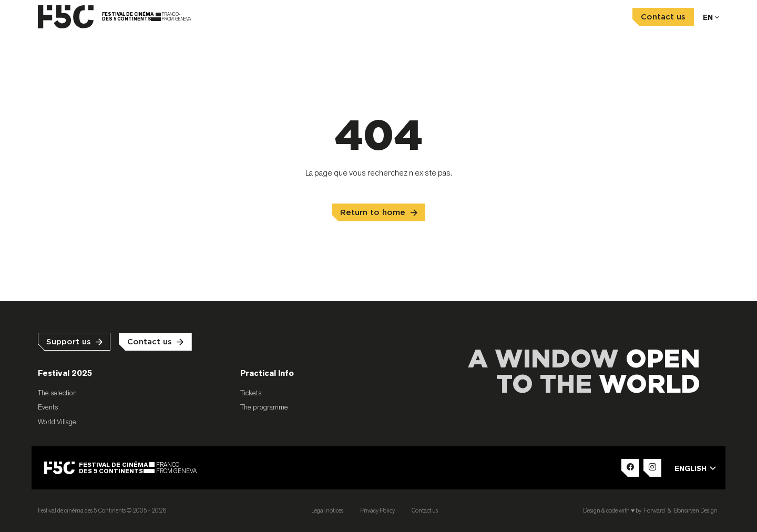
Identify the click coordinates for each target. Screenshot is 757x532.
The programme (264, 407)
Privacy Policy (377, 510)
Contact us (663, 17)
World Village (57, 422)
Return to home (373, 213)
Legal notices (327, 510)
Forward (654, 510)
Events (48, 407)
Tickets (251, 393)
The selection (57, 393)
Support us (69, 342)
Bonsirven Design (696, 510)
